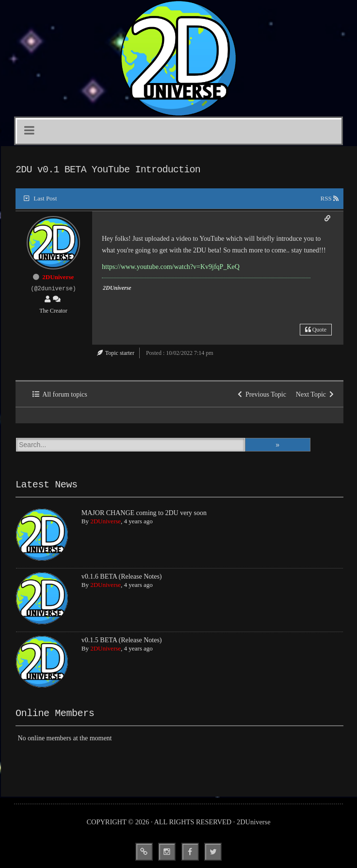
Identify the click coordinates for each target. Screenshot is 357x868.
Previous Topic (262, 394)
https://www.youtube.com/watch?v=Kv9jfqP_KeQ (171, 267)
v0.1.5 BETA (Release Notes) (122, 640)
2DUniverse (58, 277)
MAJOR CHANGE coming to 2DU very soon (144, 513)
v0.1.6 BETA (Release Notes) (122, 576)
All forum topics (60, 394)
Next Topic (315, 394)
